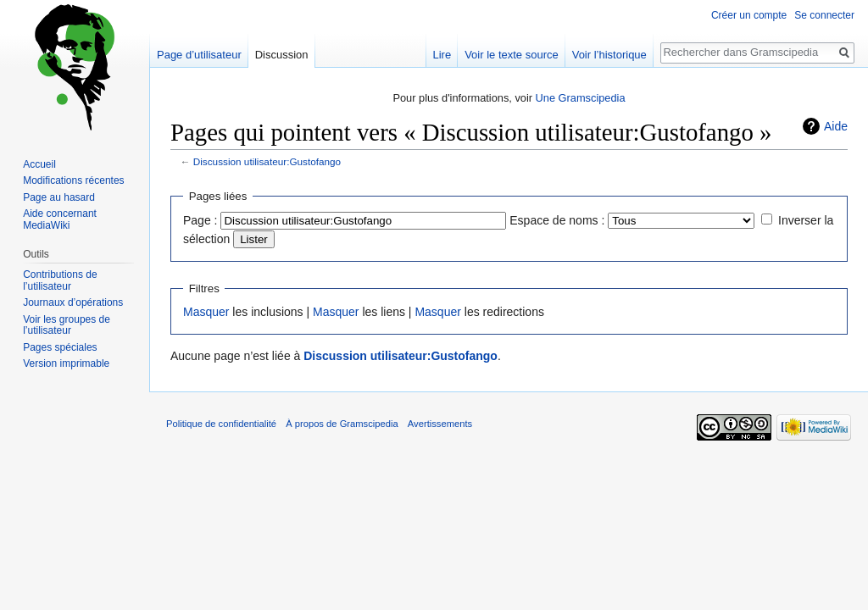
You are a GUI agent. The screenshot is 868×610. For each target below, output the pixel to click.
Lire (442, 55)
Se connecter (824, 15)
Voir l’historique (609, 55)
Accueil (39, 164)
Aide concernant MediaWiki (60, 219)
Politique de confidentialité (221, 424)
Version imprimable (66, 363)
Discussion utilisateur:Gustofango (267, 161)
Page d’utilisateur (199, 55)
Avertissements (440, 424)
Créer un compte (749, 15)
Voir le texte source (512, 55)
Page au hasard (59, 197)
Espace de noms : (557, 220)
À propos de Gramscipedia (342, 424)
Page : (200, 220)
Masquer (206, 312)
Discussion (282, 55)
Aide (836, 126)
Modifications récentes (73, 180)
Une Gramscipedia (581, 98)
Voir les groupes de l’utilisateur (67, 325)
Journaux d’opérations (73, 302)
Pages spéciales (60, 347)
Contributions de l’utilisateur (60, 280)
